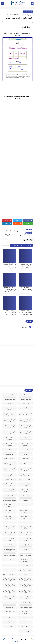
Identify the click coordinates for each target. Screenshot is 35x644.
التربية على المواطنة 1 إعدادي (9, 433)
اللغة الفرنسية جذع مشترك (10, 540)
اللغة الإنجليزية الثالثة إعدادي (26, 528)
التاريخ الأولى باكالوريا (26, 408)
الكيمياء (9, 522)
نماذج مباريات (25, 626)
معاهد (9, 618)
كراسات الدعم (9, 607)
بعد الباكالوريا (26, 566)
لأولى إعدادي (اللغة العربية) (26, 612)
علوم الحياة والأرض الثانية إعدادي (10, 586)
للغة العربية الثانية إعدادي (9, 612)
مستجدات (25, 618)
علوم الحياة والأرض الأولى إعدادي (26, 580)
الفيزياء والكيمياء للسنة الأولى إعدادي (10, 505)
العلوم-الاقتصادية (10, 490)
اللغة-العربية (9, 545)
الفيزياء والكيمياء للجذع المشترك (26, 517)
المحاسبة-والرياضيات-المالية (9, 550)
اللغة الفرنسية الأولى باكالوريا (26, 534)
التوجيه (25, 454)
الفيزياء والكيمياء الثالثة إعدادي (26, 511)
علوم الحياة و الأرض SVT (9, 574)
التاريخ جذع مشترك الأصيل (10, 409)
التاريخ (10, 404)
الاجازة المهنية (10, 395)
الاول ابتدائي (26, 404)
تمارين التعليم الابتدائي (26, 570)
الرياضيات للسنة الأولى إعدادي (10, 485)
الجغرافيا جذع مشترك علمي (10, 470)
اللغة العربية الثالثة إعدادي (10, 528)
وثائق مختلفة (26, 631)
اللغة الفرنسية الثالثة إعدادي (10, 534)
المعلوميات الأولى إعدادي (26, 555)
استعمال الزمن (26, 395)
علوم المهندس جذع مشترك (10, 598)
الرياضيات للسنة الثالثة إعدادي (26, 491)
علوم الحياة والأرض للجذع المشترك (10, 592)
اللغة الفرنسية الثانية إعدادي (26, 540)
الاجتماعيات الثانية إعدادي (10, 399)
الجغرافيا (26, 459)
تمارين (10, 566)
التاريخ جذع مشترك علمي (26, 414)
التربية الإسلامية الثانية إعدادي (10, 427)
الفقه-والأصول (9, 496)
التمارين (10, 450)
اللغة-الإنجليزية (28, 11)
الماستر (25, 549)
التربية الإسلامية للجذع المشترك (26, 433)
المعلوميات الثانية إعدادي (10, 555)
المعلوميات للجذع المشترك (25, 560)
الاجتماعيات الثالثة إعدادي (26, 399)
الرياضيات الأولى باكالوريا (26, 479)
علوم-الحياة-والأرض (25, 603)
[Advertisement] (17, 366)
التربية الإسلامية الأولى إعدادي (26, 421)
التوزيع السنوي (10, 454)
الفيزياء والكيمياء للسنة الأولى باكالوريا (10, 517)
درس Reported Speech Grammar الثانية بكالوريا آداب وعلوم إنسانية (26, 312)
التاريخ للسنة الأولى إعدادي (10, 415)
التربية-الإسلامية (25, 438)
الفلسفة (26, 500)
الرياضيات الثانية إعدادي (10, 479)
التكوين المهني (25, 450)
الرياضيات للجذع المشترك (25, 485)
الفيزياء (25, 505)
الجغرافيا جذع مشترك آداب (10, 464)
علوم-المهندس (10, 603)
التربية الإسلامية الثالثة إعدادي (26, 427)
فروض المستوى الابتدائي (26, 607)
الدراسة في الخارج (26, 475)
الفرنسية (26, 496)
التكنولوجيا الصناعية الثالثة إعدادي (10, 439)
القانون (25, 522)
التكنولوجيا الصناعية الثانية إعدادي (10, 444)
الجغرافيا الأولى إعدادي (10, 459)
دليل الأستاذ (26, 574)
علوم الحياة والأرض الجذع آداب (25, 592)
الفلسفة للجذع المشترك (10, 500)
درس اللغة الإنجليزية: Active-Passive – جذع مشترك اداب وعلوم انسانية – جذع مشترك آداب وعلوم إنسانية (26, 268)
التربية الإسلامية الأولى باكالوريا (10, 421)
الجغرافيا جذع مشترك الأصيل (26, 470)
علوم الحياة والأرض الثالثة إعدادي (25, 586)
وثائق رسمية (10, 626)
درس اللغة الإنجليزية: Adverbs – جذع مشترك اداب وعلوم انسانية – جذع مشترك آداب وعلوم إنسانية (10, 268)
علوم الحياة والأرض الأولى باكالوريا (9, 580)
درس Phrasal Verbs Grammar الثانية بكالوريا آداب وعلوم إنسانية (9, 312)
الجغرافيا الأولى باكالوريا (26, 463)
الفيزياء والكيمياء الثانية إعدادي (10, 511)
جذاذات (9, 570)
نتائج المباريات (9, 622)
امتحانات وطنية (9, 560)
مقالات (26, 622)
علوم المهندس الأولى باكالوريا (26, 598)
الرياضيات (10, 475)
